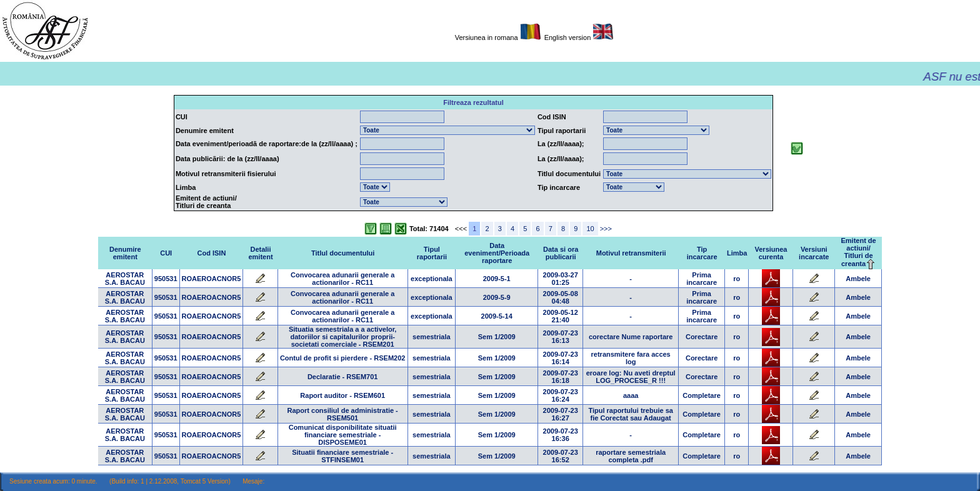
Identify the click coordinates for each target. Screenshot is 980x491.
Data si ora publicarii (561, 253)
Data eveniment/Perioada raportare (497, 253)
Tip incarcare (702, 253)
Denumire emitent (125, 253)
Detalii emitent (260, 253)
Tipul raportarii (432, 253)
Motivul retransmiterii (631, 253)
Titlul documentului (343, 253)
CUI (166, 253)
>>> (606, 229)
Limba (737, 253)
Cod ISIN (212, 253)
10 (590, 229)
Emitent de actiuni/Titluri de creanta (858, 252)
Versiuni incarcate (814, 253)
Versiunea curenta (771, 253)
